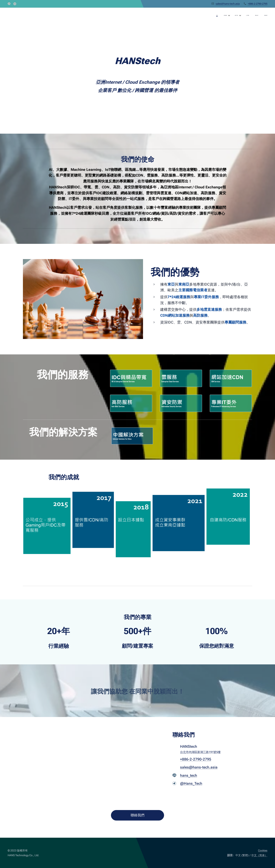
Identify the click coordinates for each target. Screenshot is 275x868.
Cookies (263, 850)
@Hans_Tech (191, 784)
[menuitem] (234, 15)
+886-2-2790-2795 (258, 4)
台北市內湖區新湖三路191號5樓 (200, 752)
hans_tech (189, 775)
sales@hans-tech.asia (228, 4)
